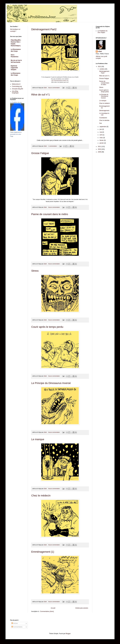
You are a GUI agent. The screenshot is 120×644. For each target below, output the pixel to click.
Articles (15, 623)
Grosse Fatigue (40, 153)
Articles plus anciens (82, 608)
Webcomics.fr (16, 84)
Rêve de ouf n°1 (41, 95)
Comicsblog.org (17, 86)
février (102, 140)
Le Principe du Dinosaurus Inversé (51, 383)
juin (101, 129)
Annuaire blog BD (17, 89)
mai (101, 132)
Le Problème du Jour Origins (102, 32)
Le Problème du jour (16, 102)
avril (101, 135)
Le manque (38, 439)
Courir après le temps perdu (47, 327)
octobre (102, 69)
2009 (100, 152)
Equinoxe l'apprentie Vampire (14, 68)
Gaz (101, 123)
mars (101, 138)
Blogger (68, 634)
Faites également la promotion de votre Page (16, 134)
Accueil (53, 608)
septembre (103, 127)
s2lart (100, 51)
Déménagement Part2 (44, 29)
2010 (100, 149)
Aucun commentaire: (54, 88)
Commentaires (17, 627)
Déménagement (104, 111)
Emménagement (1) (43, 552)
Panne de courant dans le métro (50, 214)
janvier (102, 143)
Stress (35, 271)
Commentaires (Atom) (47, 611)
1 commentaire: (53, 146)
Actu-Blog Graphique (15, 92)
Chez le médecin (41, 496)
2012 (100, 67)
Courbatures (103, 118)
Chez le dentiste (104, 120)
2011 (100, 147)
